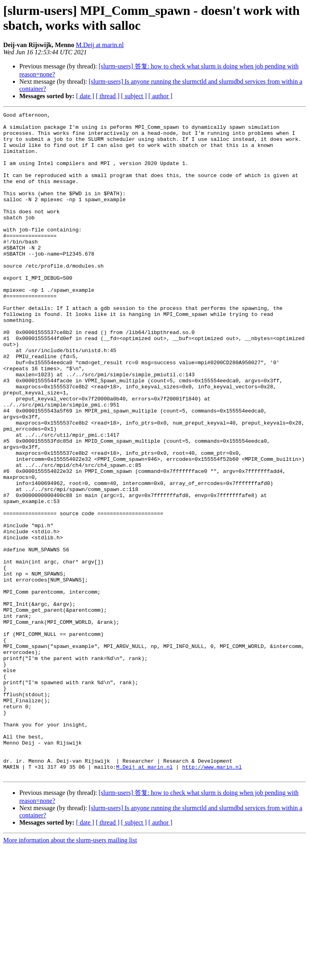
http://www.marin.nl (212, 898)
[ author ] (161, 96)
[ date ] (85, 96)
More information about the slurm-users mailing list (70, 973)
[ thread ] (108, 96)
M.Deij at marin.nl (100, 45)
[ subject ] (134, 96)
